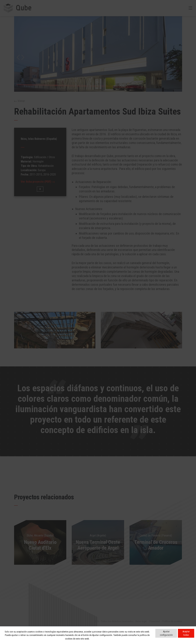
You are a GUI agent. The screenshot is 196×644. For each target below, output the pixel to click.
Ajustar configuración (166, 633)
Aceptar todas (186, 633)
